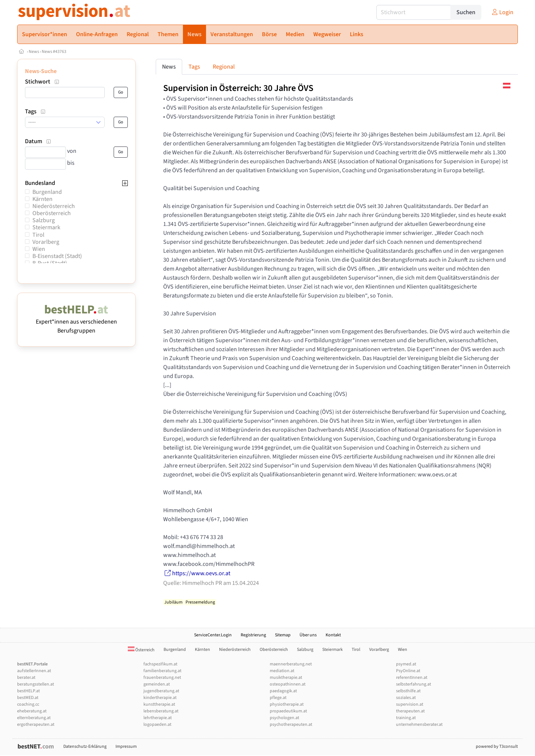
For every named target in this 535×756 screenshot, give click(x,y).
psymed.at (406, 664)
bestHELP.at (29, 691)
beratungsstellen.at (36, 684)
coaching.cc (28, 704)
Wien (39, 249)
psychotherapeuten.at (291, 724)
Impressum (126, 746)
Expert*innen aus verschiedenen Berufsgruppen (76, 322)
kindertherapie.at (160, 698)
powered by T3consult (497, 746)
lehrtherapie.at (158, 718)
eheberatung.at (32, 711)
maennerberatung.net (291, 664)
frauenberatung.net (162, 678)
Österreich (141, 650)
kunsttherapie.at (159, 704)
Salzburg (44, 220)
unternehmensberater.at (419, 724)
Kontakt (333, 635)
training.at (406, 718)
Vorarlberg (46, 242)
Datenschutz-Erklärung (85, 746)
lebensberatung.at (161, 711)
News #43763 (54, 52)
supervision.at (410, 704)
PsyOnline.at (408, 671)
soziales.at (406, 698)
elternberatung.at (34, 718)
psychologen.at (284, 718)
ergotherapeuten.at (36, 724)
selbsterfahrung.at (414, 684)
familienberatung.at (162, 671)
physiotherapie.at (287, 704)
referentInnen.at (412, 678)
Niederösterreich (54, 206)
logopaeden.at (157, 724)
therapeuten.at (410, 711)
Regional (224, 67)
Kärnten (42, 199)
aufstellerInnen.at (34, 671)
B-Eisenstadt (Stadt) (57, 256)
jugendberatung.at (161, 691)
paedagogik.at (283, 691)
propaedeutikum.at (288, 711)
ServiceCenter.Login (213, 635)
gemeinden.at (157, 684)
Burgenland (47, 192)
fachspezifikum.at (160, 664)
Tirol (38, 235)
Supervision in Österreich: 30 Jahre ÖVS (238, 88)
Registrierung (253, 635)
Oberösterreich (52, 213)
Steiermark (46, 227)
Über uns (308, 635)
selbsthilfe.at (408, 691)
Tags (194, 67)
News (34, 52)
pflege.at (278, 698)
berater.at (26, 678)
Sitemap (283, 635)
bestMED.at (28, 698)
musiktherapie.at (286, 678)
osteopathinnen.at (288, 684)
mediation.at (282, 671)
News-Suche (41, 71)
